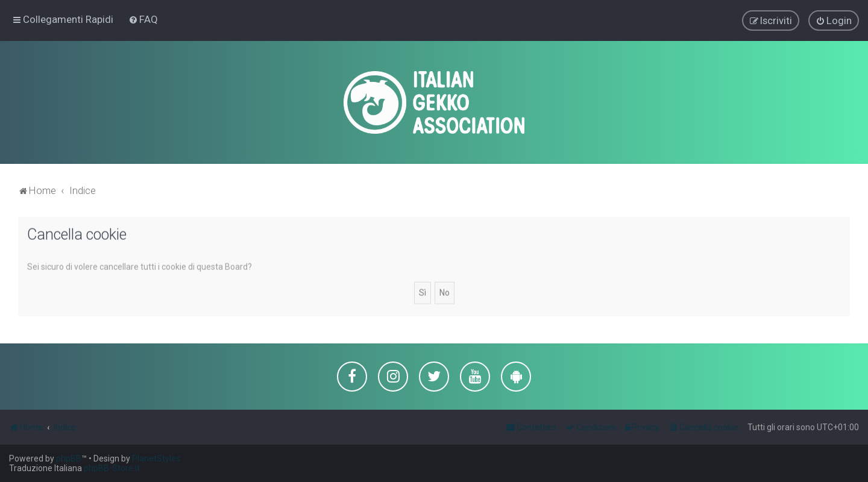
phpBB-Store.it (112, 468)
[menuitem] (143, 19)
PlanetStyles (156, 459)
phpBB (69, 459)
